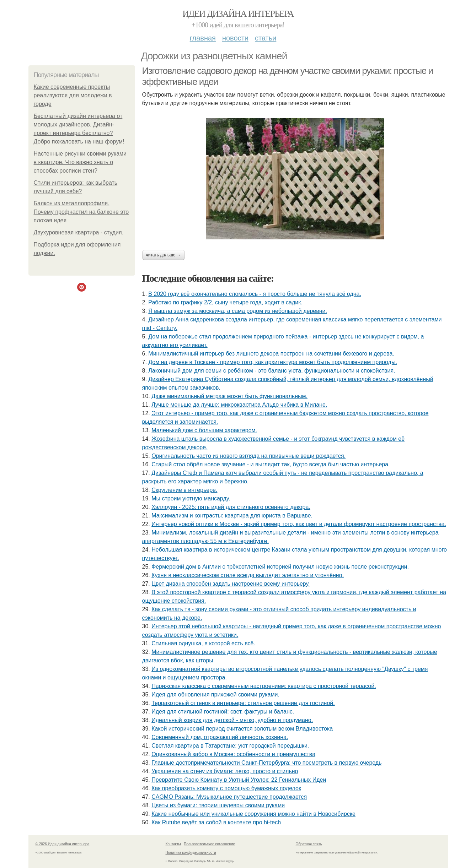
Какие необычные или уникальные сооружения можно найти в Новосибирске (253, 814)
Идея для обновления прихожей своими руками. (215, 695)
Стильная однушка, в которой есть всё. (203, 643)
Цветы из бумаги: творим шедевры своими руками (218, 805)
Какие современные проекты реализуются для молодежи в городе (73, 95)
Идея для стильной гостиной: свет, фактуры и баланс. (223, 712)
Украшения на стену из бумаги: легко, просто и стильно (225, 771)
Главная (203, 38)
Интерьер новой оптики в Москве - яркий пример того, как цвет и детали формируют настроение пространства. (299, 524)
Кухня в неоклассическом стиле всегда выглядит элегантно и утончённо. (248, 575)
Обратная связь (309, 844)
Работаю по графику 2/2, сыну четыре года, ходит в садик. (225, 302)
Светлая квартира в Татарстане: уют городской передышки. (230, 746)
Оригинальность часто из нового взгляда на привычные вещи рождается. (248, 456)
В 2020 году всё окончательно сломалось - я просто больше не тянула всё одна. (255, 294)
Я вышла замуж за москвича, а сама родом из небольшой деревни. (238, 311)
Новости (235, 38)
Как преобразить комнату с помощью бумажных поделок (226, 788)
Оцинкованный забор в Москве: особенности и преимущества (233, 754)
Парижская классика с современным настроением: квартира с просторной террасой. (264, 686)
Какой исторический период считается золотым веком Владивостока (242, 729)
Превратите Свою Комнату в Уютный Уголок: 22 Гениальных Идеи (239, 780)
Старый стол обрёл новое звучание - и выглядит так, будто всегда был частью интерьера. (271, 464)
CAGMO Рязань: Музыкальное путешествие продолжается (229, 797)
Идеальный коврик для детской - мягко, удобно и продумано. (232, 720)
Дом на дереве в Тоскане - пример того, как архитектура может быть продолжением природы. (273, 362)
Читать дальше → (164, 255)
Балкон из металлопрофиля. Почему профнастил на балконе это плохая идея (81, 212)
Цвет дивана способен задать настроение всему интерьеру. (231, 584)
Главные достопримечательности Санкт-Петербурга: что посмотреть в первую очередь (266, 763)
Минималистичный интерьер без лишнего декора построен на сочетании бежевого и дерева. (271, 354)
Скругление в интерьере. (184, 490)
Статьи (266, 38)
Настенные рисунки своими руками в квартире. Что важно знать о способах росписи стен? (80, 162)
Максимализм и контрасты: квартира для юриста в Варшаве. (232, 516)
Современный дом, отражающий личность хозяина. (220, 737)
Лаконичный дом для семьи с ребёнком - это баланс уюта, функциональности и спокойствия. (272, 371)
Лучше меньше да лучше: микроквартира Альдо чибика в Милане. (239, 405)
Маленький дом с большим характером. (204, 430)
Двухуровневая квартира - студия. (79, 232)
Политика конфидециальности (191, 853)
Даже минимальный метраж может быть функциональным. (229, 396)
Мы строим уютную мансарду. (191, 498)
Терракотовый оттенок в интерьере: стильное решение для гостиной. (243, 703)
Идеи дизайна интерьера (238, 14)
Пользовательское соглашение (209, 844)
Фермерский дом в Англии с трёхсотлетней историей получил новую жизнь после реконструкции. (280, 567)
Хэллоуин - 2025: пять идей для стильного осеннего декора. (231, 507)
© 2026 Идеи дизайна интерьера (63, 844)
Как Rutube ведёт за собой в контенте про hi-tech (216, 822)
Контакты (173, 844)
